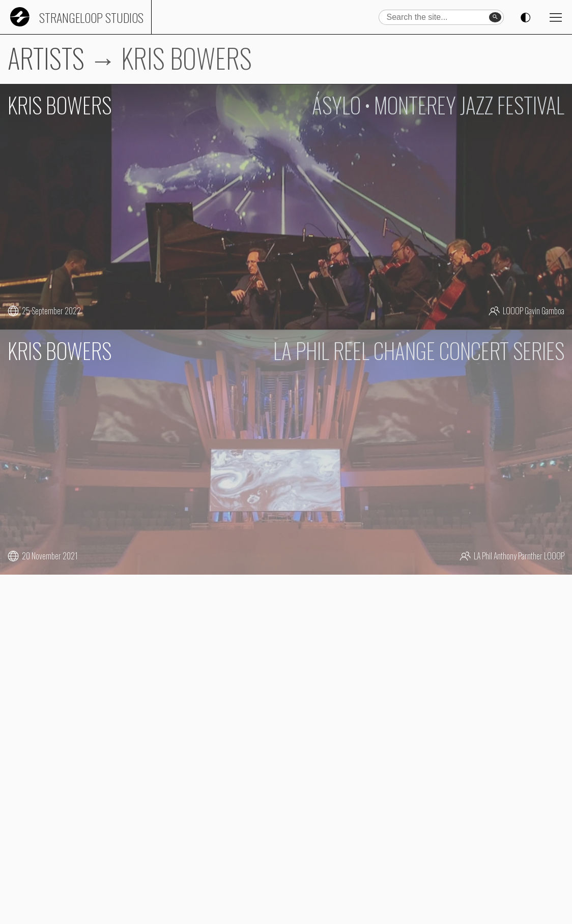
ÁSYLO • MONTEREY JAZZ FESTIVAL (438, 105)
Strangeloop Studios (91, 17)
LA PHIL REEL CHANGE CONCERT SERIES (419, 350)
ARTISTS (46, 58)
